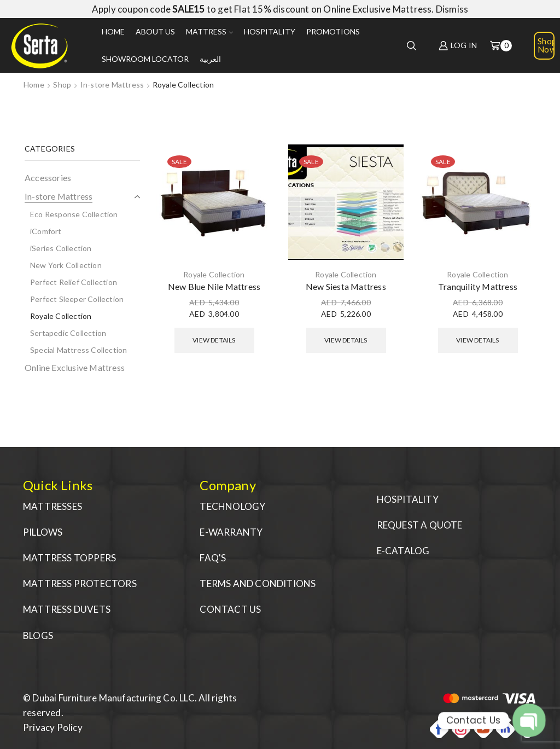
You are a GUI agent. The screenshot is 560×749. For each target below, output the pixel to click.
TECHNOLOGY (232, 506)
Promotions (333, 31)
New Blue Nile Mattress (214, 286)
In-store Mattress (112, 85)
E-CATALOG (403, 551)
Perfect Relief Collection (74, 282)
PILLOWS (43, 532)
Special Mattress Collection (78, 350)
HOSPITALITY (408, 499)
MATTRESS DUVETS (67, 609)
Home (113, 31)
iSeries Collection (61, 248)
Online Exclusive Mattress (75, 367)
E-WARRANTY (231, 532)
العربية (210, 59)
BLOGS (38, 635)
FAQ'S (213, 558)
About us (155, 31)
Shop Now (546, 45)
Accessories (48, 178)
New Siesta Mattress (346, 286)
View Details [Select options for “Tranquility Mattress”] (477, 340)
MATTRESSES (52, 506)
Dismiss (452, 9)
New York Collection (66, 265)
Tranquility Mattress (478, 286)
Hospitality (270, 31)
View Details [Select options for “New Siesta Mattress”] (346, 340)
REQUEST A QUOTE (420, 525)
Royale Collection (214, 274)
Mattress (209, 31)
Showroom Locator (145, 59)
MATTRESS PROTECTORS (80, 583)
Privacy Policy (53, 727)
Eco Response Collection (74, 214)
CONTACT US (230, 609)
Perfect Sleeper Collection (77, 299)
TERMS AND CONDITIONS (258, 583)
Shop (62, 85)
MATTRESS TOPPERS (69, 558)
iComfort (46, 231)
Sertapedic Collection (68, 333)
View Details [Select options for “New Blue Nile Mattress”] (214, 340)
